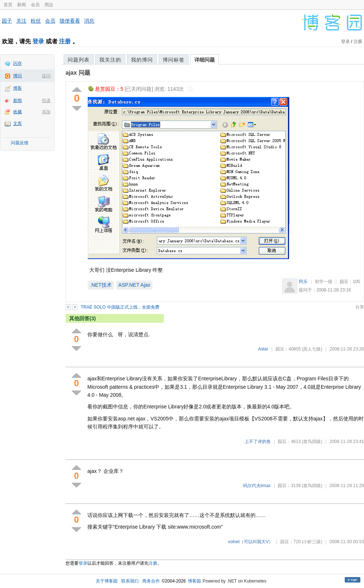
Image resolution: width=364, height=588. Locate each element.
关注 (21, 21)
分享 (360, 307)
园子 (7, 21)
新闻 (21, 5)
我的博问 (142, 60)
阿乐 (303, 282)
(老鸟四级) (312, 442)
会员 (35, 5)
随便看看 (70, 21)
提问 (46, 76)
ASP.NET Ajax (134, 285)
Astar (263, 349)
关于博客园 (107, 581)
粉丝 (36, 21)
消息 (89, 21)
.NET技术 (101, 285)
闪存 (17, 63)
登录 (38, 41)
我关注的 (110, 60)
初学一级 (324, 282)
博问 (17, 76)
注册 (65, 41)
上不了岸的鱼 (258, 442)
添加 (46, 112)
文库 (17, 124)
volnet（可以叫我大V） (250, 542)
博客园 (194, 581)
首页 (8, 5)
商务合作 (151, 581)
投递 (46, 101)
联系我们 (130, 581)
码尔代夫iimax (257, 486)
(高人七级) (312, 349)
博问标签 (174, 60)
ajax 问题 (78, 73)
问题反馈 (20, 143)
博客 (17, 88)
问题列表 (79, 60)
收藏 (17, 112)
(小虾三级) (312, 542)
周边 (49, 5)
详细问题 (205, 60)
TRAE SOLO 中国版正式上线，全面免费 (120, 307)
